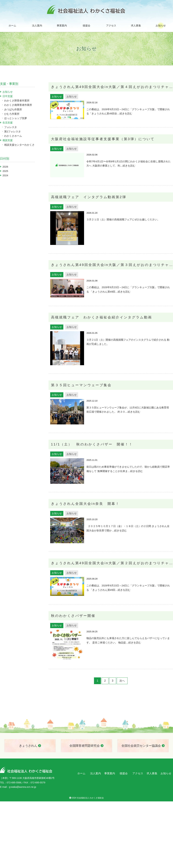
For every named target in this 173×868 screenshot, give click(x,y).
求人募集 (136, 25)
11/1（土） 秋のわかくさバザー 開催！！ (92, 444)
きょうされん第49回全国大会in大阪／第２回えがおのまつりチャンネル (112, 563)
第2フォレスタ (12, 131)
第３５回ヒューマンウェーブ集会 (81, 385)
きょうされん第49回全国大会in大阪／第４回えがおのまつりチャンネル (112, 87)
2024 (5, 175)
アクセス (111, 25)
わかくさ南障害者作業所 (18, 105)
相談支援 (8, 140)
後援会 (86, 25)
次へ (122, 681)
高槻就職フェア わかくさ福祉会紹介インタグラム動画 (102, 317)
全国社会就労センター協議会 (143, 746)
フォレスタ (11, 127)
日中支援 (8, 96)
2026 (5, 167)
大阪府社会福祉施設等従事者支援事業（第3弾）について (103, 139)
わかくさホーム (13, 136)
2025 (5, 171)
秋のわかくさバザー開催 (73, 616)
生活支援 (8, 123)
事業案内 (62, 25)
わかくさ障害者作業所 (17, 101)
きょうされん (30, 746)
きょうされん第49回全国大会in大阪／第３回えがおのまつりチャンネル (112, 265)
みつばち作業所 (13, 109)
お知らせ (161, 25)
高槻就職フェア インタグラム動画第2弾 (89, 197)
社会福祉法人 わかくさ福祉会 (90, 798)
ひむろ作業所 (12, 114)
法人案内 (37, 25)
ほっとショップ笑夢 (16, 118)
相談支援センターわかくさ (19, 145)
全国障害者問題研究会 (86, 746)
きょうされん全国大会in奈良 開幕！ (85, 504)
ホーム (12, 25)
